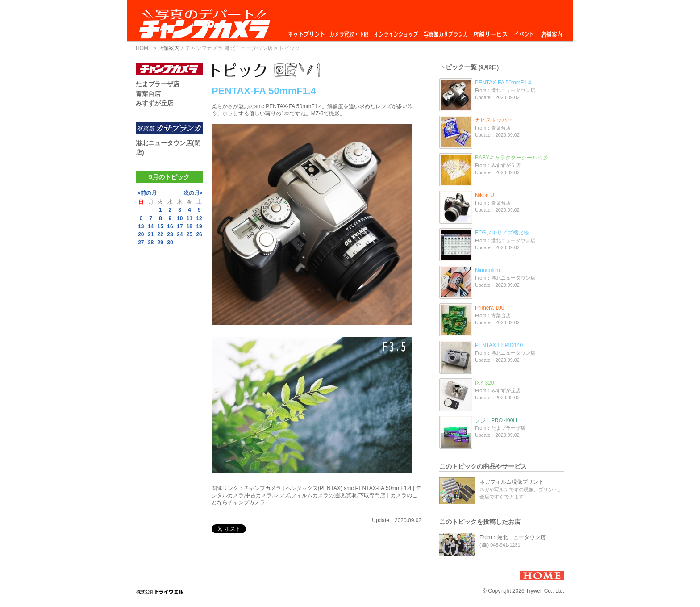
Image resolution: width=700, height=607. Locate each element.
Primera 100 (490, 308)
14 (151, 226)
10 (180, 218)
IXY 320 (484, 383)
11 (190, 218)
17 (180, 226)
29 (160, 243)
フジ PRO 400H (496, 420)
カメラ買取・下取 (350, 32)
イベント (524, 32)
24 (180, 234)
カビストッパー (494, 120)
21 (151, 234)
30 (170, 243)
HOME (144, 48)
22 (160, 234)
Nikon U (485, 195)
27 (141, 243)
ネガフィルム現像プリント (512, 482)
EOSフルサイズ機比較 (502, 233)
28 (151, 243)
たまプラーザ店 (158, 84)
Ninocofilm (487, 270)
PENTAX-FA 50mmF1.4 (503, 83)
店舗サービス (490, 32)
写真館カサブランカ (446, 32)
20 (141, 234)
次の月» (193, 193)
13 (141, 226)
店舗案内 (552, 32)
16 (170, 226)
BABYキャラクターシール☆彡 (512, 158)
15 (160, 226)
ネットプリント (308, 32)
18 (190, 226)
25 (190, 234)
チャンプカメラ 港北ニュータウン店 (229, 48)
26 (199, 234)
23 (170, 234)
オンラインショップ (395, 32)
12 (199, 218)
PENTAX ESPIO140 (499, 345)
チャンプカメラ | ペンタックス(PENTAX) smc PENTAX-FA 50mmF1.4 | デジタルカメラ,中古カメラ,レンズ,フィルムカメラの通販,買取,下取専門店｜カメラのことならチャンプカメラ (316, 495)
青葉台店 (148, 94)
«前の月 (147, 193)
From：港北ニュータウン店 (512, 537)
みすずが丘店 (154, 103)
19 (199, 226)
